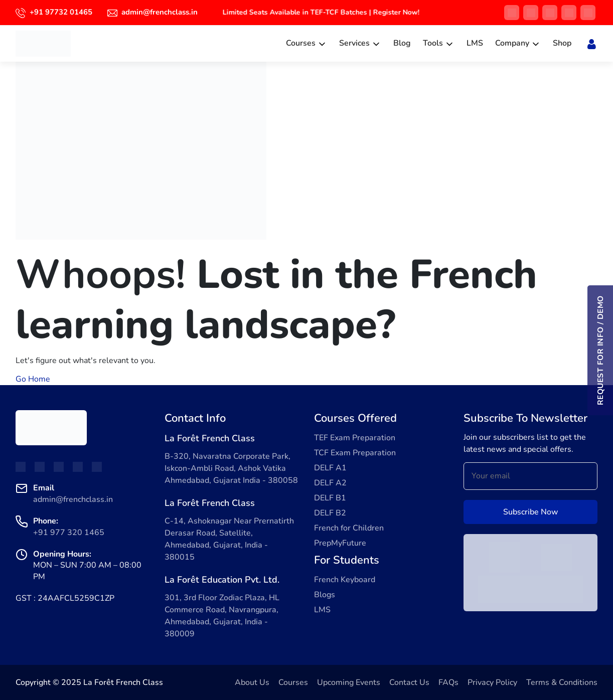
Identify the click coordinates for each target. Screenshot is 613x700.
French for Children (349, 528)
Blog (402, 43)
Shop (562, 43)
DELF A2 (330, 483)
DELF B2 (330, 513)
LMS (475, 43)
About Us (252, 682)
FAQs (448, 682)
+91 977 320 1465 (69, 533)
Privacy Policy (492, 682)
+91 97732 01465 (61, 12)
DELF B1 (330, 498)
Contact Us (409, 682)
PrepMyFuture (340, 543)
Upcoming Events (349, 682)
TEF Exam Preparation (355, 438)
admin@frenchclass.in (160, 12)
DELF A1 (330, 468)
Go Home (33, 379)
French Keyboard (345, 580)
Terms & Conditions (562, 682)
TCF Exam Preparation (355, 453)
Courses (301, 43)
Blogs (325, 595)
